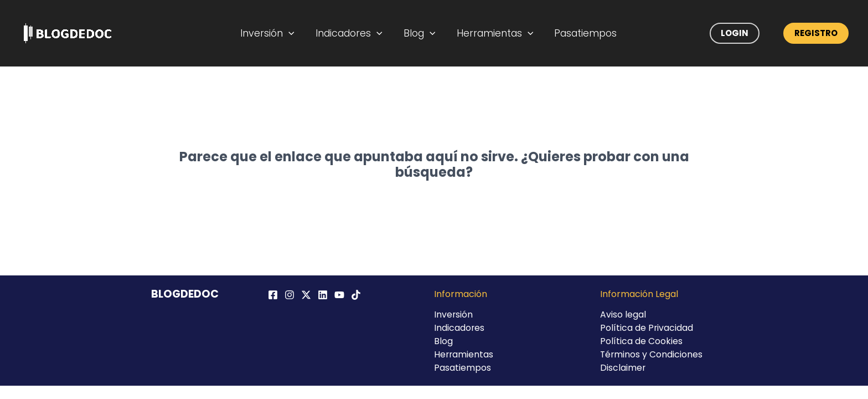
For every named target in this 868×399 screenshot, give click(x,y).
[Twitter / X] (306, 295)
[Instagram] (290, 295)
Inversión (275, 33)
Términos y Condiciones (652, 354)
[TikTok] (356, 295)
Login (735, 33)
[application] (296, 33)
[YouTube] (339, 295)
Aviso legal (623, 314)
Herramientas (492, 33)
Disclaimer (623, 368)
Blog (420, 33)
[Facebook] (273, 295)
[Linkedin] (323, 295)
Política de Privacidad (647, 328)
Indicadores (353, 33)
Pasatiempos (580, 33)
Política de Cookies (641, 341)
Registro (816, 33)
